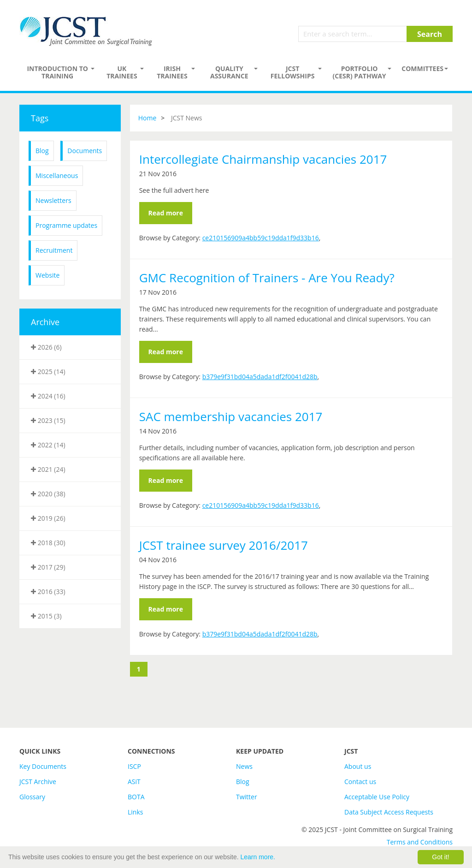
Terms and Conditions (420, 842)
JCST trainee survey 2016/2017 (224, 545)
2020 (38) (48, 494)
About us (358, 766)
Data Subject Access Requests (389, 812)
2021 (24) (48, 469)
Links (135, 812)
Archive (45, 322)
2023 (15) (48, 420)
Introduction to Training (57, 72)
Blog (42, 151)
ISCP (134, 766)
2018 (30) (48, 543)
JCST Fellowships (293, 72)
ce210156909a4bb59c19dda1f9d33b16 (261, 238)
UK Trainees (122, 72)
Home (147, 118)
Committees (422, 68)
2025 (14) (48, 372)
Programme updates (66, 225)
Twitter (247, 797)
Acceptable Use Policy (377, 797)
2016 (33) (48, 592)
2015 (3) (46, 616)
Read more (165, 213)
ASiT (134, 782)
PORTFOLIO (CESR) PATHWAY (360, 72)
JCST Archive (38, 782)
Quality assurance (229, 72)
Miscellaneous (57, 175)
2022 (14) (48, 445)
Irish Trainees (172, 72)
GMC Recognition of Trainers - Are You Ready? (267, 278)
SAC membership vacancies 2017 (231, 416)
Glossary (32, 797)
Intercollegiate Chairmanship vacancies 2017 (263, 159)
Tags (40, 118)
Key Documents (43, 766)
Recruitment (54, 250)
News (244, 766)
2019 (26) (48, 518)
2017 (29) (48, 567)
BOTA (136, 797)
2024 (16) (48, 396)
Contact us (360, 782)
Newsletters (53, 200)
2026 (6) (46, 347)
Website (47, 275)
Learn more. (258, 857)
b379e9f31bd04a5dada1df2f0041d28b (260, 377)
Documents (85, 151)
